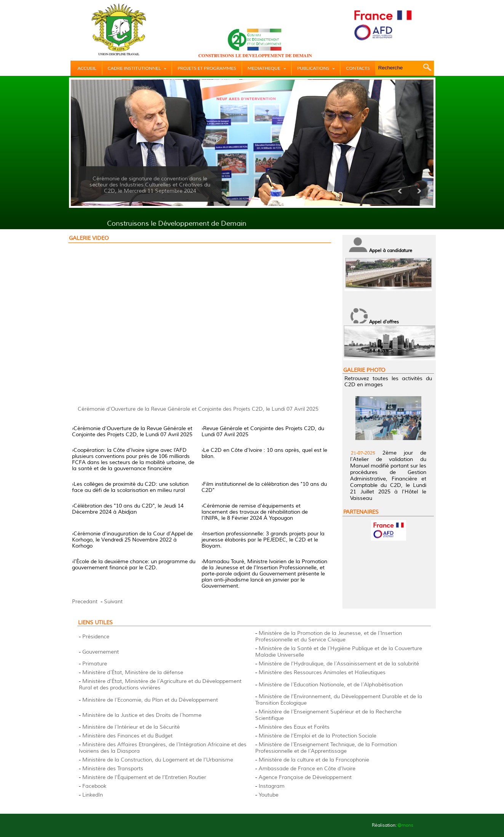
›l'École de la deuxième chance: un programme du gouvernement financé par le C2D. (134, 565)
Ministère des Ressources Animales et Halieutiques (322, 672)
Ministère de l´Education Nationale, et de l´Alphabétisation (331, 685)
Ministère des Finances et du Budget (127, 736)
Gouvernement (101, 652)
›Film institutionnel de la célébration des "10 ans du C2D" (264, 487)
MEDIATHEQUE (267, 68)
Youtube (269, 795)
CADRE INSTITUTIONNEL (137, 68)
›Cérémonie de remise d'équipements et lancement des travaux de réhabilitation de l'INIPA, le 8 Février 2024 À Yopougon (255, 512)
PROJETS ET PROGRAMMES (207, 68)
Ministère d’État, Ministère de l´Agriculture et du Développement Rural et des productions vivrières (160, 684)
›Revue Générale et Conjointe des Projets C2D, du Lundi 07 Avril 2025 (263, 431)
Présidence (96, 637)
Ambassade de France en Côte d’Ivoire (307, 769)
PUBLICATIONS (316, 68)
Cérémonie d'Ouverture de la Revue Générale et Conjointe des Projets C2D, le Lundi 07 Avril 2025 (198, 409)
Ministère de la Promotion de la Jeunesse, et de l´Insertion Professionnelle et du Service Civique (329, 636)
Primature (95, 664)
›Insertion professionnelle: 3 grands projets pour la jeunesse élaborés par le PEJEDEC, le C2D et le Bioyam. (263, 540)
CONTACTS (358, 68)
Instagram (272, 786)
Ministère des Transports (113, 769)
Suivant (113, 602)
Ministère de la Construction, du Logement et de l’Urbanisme (158, 760)
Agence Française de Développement (305, 777)
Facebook (94, 786)
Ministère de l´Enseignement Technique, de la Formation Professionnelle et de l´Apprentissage (326, 748)
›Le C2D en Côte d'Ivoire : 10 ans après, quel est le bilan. (264, 453)
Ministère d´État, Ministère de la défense (133, 672)
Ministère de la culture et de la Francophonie (314, 760)
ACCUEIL (87, 68)
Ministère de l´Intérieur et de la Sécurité (131, 727)
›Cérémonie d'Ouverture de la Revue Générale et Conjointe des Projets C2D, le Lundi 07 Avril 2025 (132, 431)
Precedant (85, 602)
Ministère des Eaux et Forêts (294, 727)
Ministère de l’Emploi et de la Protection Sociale (318, 736)
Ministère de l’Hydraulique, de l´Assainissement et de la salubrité (339, 664)
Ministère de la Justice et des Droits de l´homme (142, 715)
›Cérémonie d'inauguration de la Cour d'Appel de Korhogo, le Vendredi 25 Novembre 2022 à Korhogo (132, 540)
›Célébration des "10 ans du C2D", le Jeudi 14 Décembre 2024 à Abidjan (128, 509)
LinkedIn (93, 795)
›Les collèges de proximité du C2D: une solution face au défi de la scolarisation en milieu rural (130, 487)
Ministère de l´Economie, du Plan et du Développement (150, 700)
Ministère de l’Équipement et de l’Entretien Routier (144, 777)
